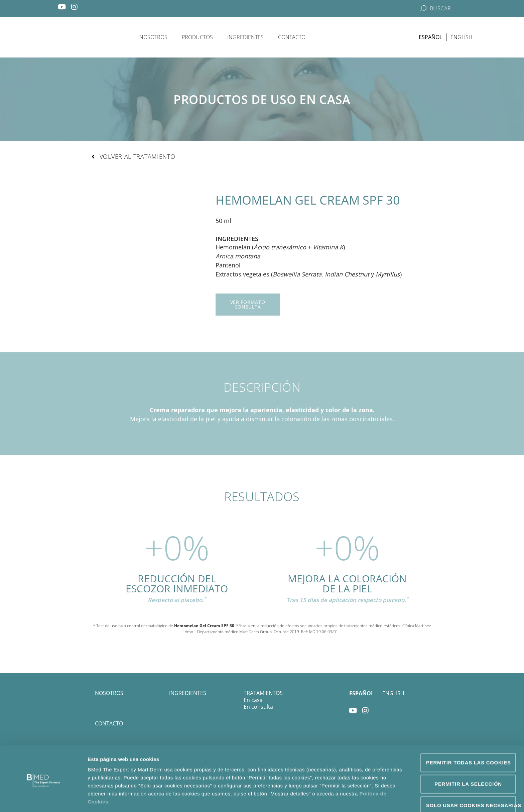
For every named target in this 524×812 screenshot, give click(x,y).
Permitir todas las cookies (469, 738)
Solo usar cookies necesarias (471, 781)
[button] (133, 157)
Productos (197, 37)
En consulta (258, 707)
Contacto (292, 37)
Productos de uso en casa (262, 99)
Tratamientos (263, 693)
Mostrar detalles (362, 799)
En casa (253, 700)
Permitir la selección (468, 759)
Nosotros (153, 37)
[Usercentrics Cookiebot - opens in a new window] (43, 799)
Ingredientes (245, 37)
